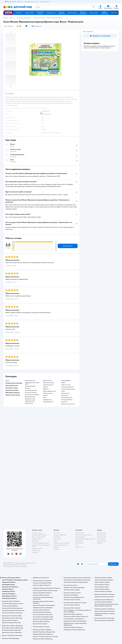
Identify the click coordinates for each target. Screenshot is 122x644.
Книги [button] (7, 381)
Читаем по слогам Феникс (54, 18)
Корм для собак (101, 539)
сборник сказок (47, 381)
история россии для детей (32, 395)
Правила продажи (37, 539)
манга (45, 398)
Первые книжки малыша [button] (13, 395)
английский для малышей (68, 389)
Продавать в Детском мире (39, 535)
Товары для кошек (102, 533)
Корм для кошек (101, 535)
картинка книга (65, 393)
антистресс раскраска (31, 392)
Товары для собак (101, 537)
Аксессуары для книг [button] (12, 385)
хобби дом (46, 389)
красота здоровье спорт (49, 391)
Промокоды (35, 541)
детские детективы (30, 397)
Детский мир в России (9, 566)
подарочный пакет (30, 401)
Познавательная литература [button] (14, 383)
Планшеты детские (48, 402)
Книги (11, 18)
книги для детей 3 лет (67, 400)
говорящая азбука (66, 381)
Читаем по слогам (39, 18)
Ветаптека (100, 543)
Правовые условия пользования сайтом (25, 563)
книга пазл (64, 402)
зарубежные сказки (30, 399)
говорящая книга (47, 400)
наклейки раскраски (30, 386)
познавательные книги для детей (32, 383)
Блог (77, 545)
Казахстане (18, 566)
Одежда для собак (102, 541)
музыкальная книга (30, 381)
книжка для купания (67, 398)
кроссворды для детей (31, 390)
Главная (6, 18)
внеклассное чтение (49, 383)
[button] (114, 13)
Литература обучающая (24, 18)
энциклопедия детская (67, 387)
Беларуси (25, 566)
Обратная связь (36, 550)
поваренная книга (48, 393)
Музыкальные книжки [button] (12, 390)
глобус (63, 391)
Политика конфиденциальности (41, 543)
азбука (63, 383)
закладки (45, 387)
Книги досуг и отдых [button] (12, 388)
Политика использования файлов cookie (41, 546)
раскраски (28, 388)
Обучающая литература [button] (12, 393)
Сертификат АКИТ (37, 548)
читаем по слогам (66, 385)
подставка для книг (48, 385)
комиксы (45, 395)
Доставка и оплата (37, 533)
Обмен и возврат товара (39, 537)
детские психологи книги (68, 404)
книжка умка (65, 395)
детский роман (29, 403)
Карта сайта (35, 553)
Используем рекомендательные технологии (15, 565)
